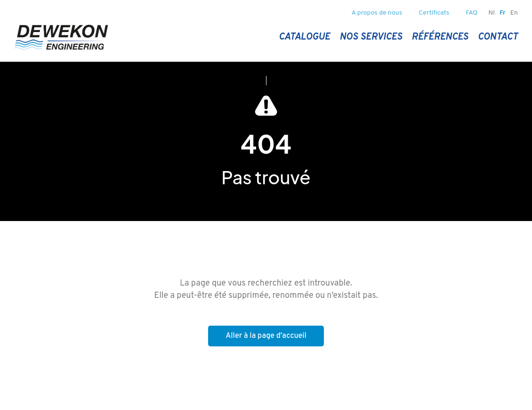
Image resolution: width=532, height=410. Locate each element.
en (514, 13)
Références (440, 37)
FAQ (472, 13)
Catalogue (304, 37)
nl (492, 13)
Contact (498, 37)
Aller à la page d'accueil (266, 336)
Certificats (434, 13)
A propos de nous (377, 13)
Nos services (371, 37)
